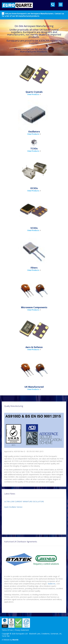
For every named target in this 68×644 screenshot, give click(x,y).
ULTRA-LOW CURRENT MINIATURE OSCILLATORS (24, 502)
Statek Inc (52, 584)
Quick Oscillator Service (13, 507)
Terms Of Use (7, 630)
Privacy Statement (22, 630)
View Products (33, 94)
